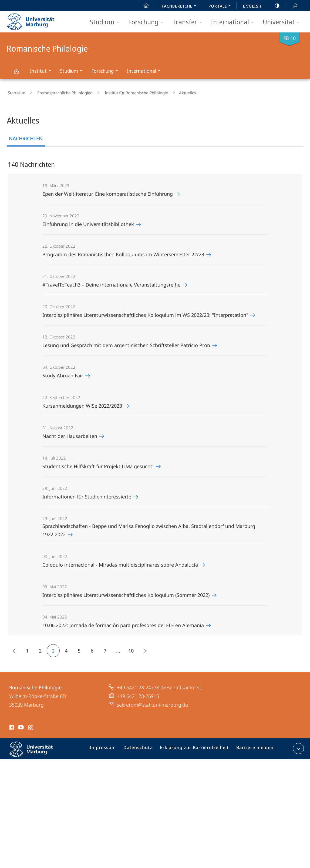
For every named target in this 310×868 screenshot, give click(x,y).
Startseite (15, 92)
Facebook (11, 726)
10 (131, 648)
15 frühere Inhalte (13, 649)
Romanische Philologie (19, 74)
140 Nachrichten (31, 162)
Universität (283, 22)
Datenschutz (143, 747)
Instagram (31, 726)
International (234, 22)
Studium (106, 22)
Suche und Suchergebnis (292, 6)
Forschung (147, 22)
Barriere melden (253, 747)
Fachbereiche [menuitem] (180, 6)
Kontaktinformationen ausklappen (298, 746)
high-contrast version (274, 6)
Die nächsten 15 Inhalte (142, 649)
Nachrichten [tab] (26, 136)
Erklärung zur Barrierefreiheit (196, 747)
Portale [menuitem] (221, 6)
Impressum (110, 747)
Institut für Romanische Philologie (125, 92)
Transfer (189, 22)
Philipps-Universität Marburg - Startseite (36, 20)
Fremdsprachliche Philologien (58, 92)
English (252, 6)
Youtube (20, 726)
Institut (42, 71)
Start (143, 6)
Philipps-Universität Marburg (36, 751)
